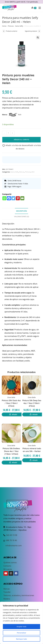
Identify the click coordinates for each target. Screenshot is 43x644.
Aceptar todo (21, 627)
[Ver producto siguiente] (39, 31)
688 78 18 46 (11, 540)
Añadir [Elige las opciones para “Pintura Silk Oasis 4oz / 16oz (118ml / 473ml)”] (15, 414)
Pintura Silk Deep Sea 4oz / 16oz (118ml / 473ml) (32, 403)
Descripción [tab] (21, 211)
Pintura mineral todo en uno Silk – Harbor (32, 450)
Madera (7, 599)
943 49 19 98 (12, 535)
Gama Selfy (19, 26)
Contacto (7, 566)
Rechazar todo (22, 639)
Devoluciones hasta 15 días (16, 184)
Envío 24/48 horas (13, 181)
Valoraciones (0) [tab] (21, 216)
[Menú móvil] (39, 8)
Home (4, 26)
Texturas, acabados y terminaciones (19, 595)
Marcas (22, 172)
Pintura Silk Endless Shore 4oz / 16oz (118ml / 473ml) (11, 451)
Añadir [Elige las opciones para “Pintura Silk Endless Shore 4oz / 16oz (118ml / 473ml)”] (15, 462)
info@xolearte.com (14, 546)
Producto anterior (12, 31)
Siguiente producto (31, 31)
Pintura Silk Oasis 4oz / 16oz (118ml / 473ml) (11, 403)
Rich (15, 115)
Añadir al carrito (22, 140)
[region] (21, 623)
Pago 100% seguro (13, 186)
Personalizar (21, 633)
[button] (38, 38)
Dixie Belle (11, 397)
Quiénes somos (10, 563)
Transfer (7, 592)
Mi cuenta (8, 569)
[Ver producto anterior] (4, 31)
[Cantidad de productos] (8, 133)
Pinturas (11, 26)
